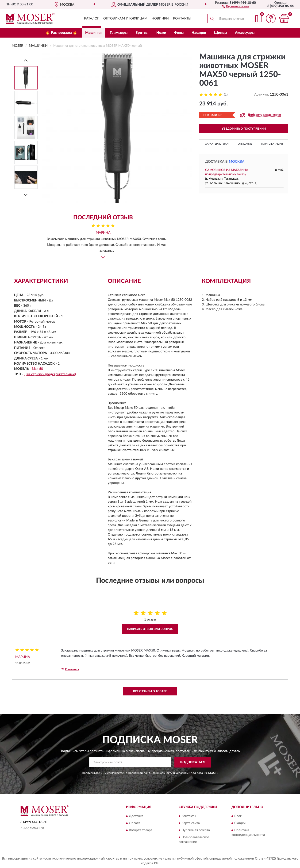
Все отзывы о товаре (150, 691)
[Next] (26, 195)
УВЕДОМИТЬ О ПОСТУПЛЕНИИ (244, 129)
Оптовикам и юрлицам (125, 19)
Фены (179, 33)
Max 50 (37, 369)
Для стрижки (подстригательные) (50, 374)
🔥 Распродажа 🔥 (61, 33)
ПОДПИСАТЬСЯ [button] (193, 762)
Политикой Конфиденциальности (150, 773)
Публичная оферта (196, 830)
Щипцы (221, 33)
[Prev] (26, 60)
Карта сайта (191, 823)
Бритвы (142, 33)
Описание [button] (245, 144)
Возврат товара (141, 830)
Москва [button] (237, 162)
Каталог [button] (92, 19)
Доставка (136, 816)
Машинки (93, 33)
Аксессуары (245, 33)
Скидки (240, 823)
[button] (236, 6)
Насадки (199, 33)
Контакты (182, 19)
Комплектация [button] (272, 144)
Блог (238, 816)
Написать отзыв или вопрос (150, 629)
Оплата (135, 823)
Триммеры (119, 33)
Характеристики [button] (217, 144)
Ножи (161, 33)
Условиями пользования (192, 773)
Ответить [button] (70, 669)
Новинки (160, 19)
